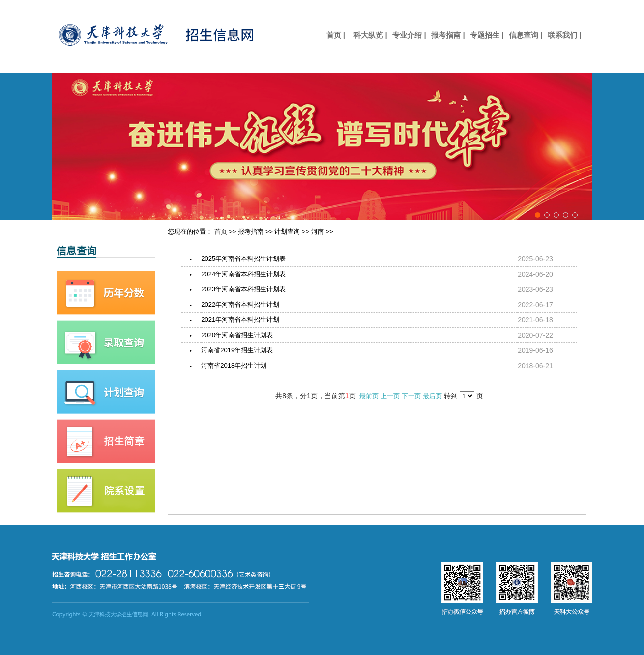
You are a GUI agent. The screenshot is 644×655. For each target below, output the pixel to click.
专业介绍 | (409, 35)
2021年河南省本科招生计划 (240, 320)
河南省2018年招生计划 (234, 365)
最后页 (432, 396)
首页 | (332, 35)
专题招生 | (487, 35)
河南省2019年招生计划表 (237, 350)
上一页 (390, 396)
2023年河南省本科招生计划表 (243, 289)
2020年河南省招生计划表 (237, 335)
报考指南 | (448, 35)
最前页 (369, 396)
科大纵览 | (370, 35)
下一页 (411, 396)
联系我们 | (564, 35)
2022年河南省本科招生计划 (240, 304)
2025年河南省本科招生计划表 (243, 259)
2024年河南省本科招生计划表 (243, 274)
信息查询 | (526, 35)
